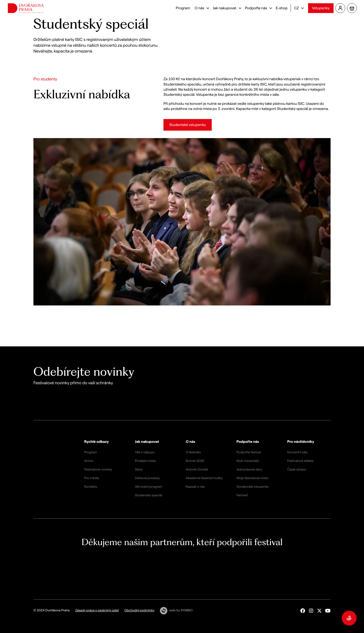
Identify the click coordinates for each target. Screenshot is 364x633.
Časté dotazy (297, 470)
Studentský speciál (148, 495)
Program (183, 8)
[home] (26, 8)
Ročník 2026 (195, 461)
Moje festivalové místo (253, 478)
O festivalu (193, 452)
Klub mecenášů (248, 461)
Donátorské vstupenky (253, 487)
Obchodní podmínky (139, 610)
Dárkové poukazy (147, 478)
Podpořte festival (249, 452)
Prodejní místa (145, 461)
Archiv (89, 461)
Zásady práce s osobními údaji (97, 610)
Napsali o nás (195, 487)
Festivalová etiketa (300, 461)
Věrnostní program (149, 487)
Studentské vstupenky (188, 125)
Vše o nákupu (145, 452)
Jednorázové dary (249, 470)
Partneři (242, 495)
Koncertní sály (297, 452)
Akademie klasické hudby (204, 478)
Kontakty (91, 487)
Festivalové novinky (98, 470)
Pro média (92, 478)
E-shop (282, 8)
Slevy (139, 470)
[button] (201, 8)
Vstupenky (321, 8)
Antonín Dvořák (197, 470)
